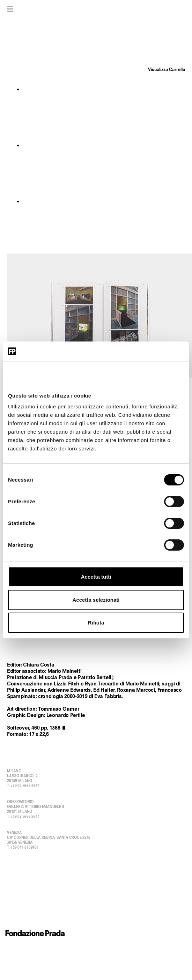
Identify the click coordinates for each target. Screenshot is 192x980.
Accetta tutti (96, 577)
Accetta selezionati (96, 600)
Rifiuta (96, 623)
